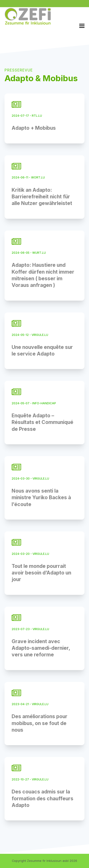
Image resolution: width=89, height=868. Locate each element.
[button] (82, 26)
